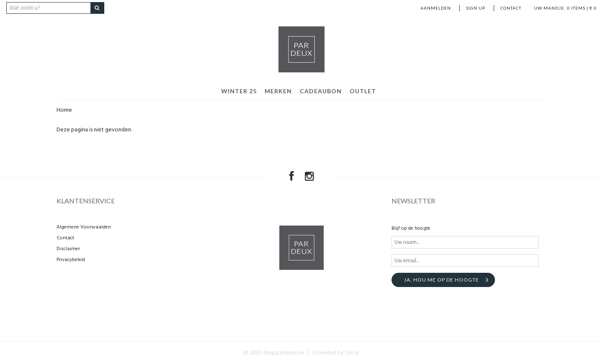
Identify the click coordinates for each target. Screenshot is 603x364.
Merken (278, 91)
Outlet (363, 91)
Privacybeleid (71, 260)
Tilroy (352, 353)
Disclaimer (68, 249)
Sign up (476, 8)
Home (64, 110)
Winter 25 (239, 91)
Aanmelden (436, 8)
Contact (511, 8)
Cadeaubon (321, 91)
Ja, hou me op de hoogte (442, 280)
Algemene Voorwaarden (84, 227)
